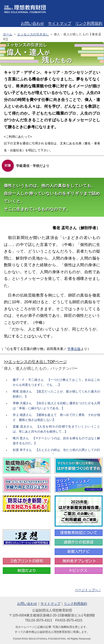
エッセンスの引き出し (33, 34)
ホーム (8, 34)
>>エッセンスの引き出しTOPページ (35, 362)
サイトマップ (60, 23)
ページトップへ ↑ (88, 590)
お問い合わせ (32, 23)
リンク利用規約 (89, 23)
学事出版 (74, 349)
